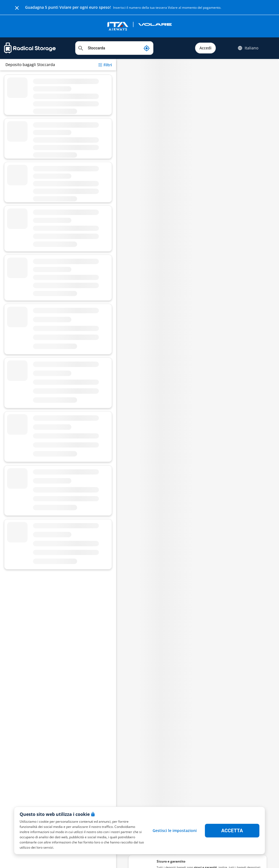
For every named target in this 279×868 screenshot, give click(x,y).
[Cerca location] (114, 48)
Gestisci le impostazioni (175, 830)
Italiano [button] (248, 48)
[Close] (17, 7)
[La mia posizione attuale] (147, 48)
